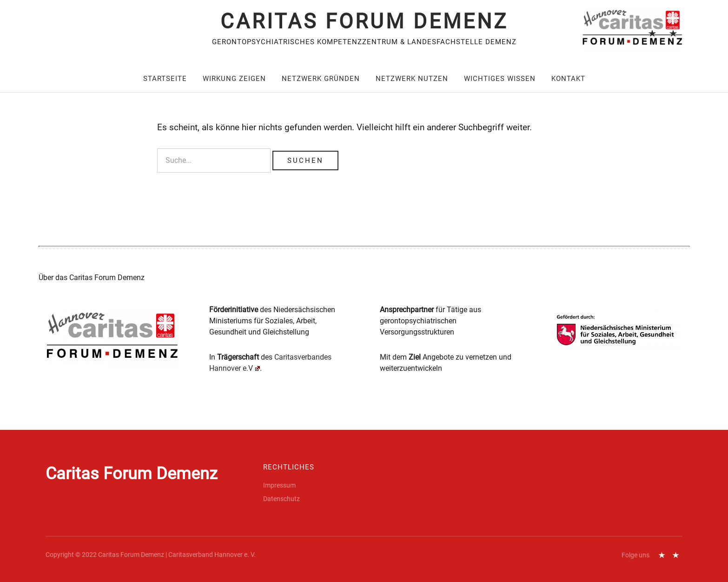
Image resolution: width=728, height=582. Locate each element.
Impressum (652, 32)
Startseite (165, 79)
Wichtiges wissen (500, 79)
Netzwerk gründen (321, 79)
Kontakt (568, 79)
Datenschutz (673, 32)
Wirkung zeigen (234, 79)
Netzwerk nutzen (412, 79)
